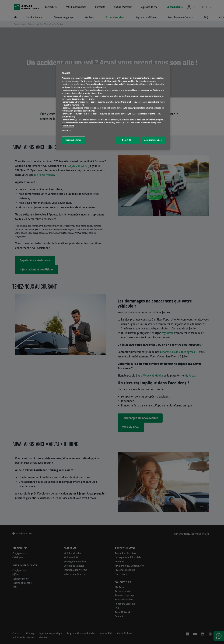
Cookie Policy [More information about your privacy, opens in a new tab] (68, 126)
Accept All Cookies (153, 140)
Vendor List (67, 131)
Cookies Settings (73, 140)
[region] (113, 107)
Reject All (127, 140)
